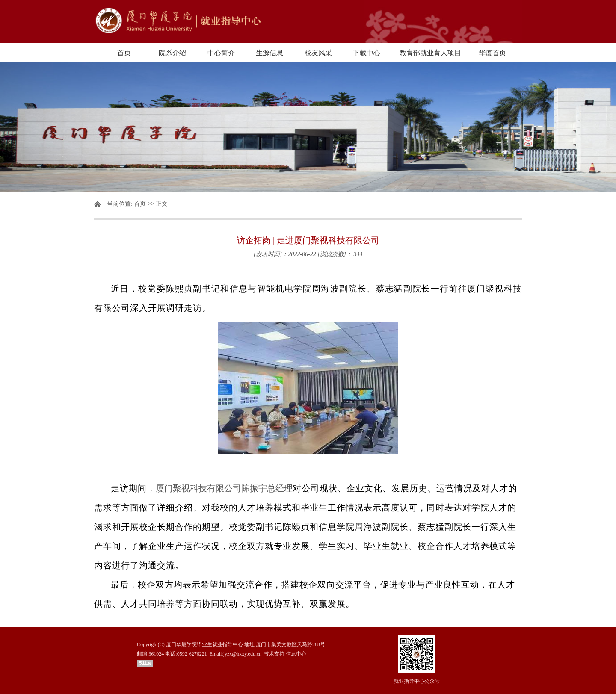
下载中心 (367, 53)
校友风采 (318, 53)
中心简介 (221, 53)
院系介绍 (172, 53)
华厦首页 (492, 53)
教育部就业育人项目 (430, 53)
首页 (124, 53)
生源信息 (269, 53)
